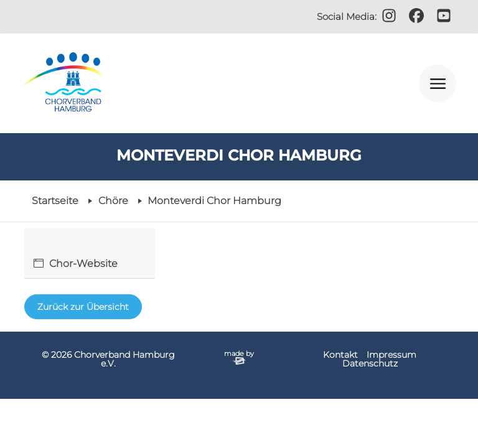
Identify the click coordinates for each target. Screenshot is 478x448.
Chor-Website (83, 264)
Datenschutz (370, 363)
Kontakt (340, 355)
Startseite (55, 201)
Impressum (391, 355)
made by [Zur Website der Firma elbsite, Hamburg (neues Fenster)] (239, 357)
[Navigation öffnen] (438, 83)
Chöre (113, 201)
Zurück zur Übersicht (83, 307)
